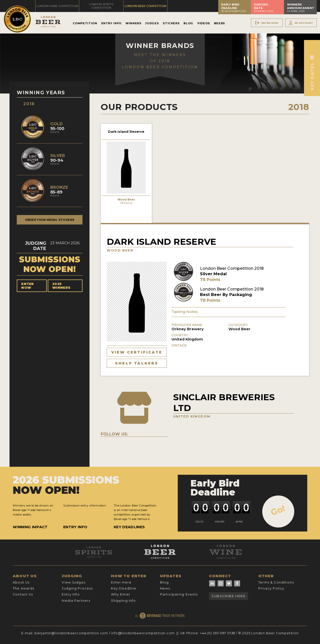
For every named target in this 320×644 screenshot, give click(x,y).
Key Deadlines (129, 527)
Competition (85, 23)
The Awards (23, 588)
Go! (278, 510)
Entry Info (111, 23)
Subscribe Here (228, 596)
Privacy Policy (271, 588)
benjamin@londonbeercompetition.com (71, 633)
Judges (152, 23)
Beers (219, 23)
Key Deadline (124, 588)
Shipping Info (123, 601)
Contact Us (23, 594)
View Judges (73, 582)
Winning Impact (30, 527)
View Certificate (137, 352)
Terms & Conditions (276, 582)
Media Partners (76, 601)
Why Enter (121, 594)
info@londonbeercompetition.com (143, 633)
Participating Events (179, 594)
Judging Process (77, 588)
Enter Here (121, 582)
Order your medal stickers (50, 220)
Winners (133, 23)
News (165, 588)
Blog (188, 23)
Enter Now (28, 286)
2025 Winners (61, 286)
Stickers (171, 23)
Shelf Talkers (137, 363)
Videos (204, 23)
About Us (21, 582)
